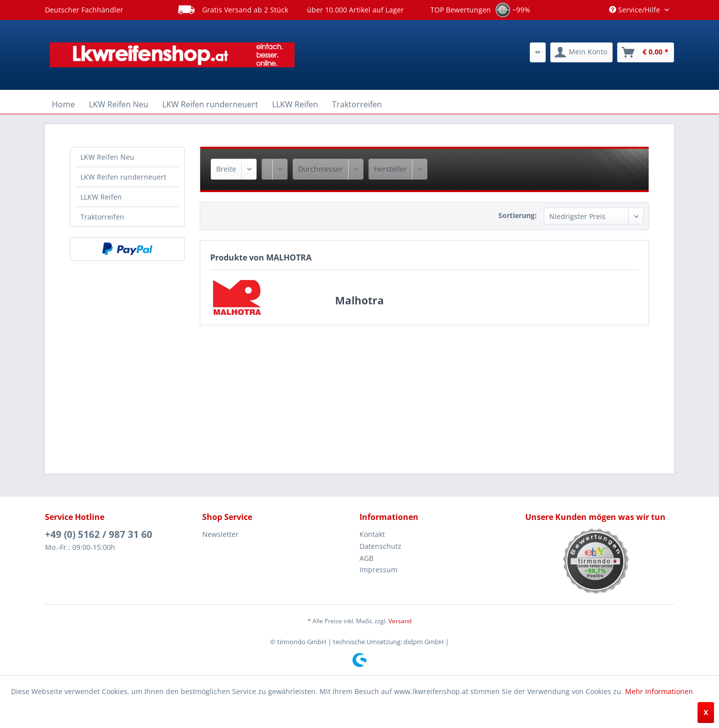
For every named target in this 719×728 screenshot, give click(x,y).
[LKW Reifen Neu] (119, 104)
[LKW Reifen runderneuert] (210, 104)
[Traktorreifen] (357, 104)
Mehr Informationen (659, 691)
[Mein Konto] (581, 52)
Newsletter (220, 534)
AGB (366, 558)
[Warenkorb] (646, 52)
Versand (400, 621)
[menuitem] (538, 52)
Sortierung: (518, 215)
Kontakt (372, 534)
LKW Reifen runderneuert (123, 177)
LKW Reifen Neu (107, 157)
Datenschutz (380, 546)
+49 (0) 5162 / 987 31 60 (99, 534)
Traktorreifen (102, 217)
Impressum (378, 570)
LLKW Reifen (101, 197)
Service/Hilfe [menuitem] (636, 10)
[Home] (63, 104)
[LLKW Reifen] (295, 104)
